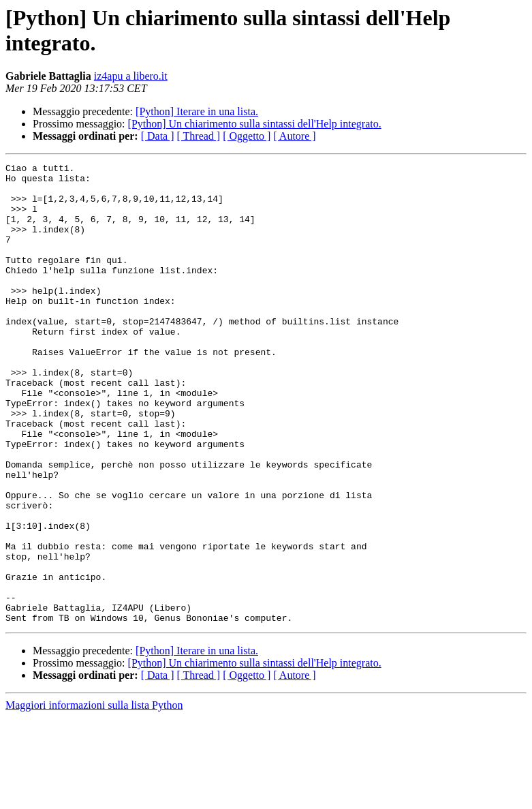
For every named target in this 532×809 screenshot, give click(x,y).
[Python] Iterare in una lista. (197, 111)
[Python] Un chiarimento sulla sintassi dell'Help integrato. (255, 124)
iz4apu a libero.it (131, 76)
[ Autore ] (294, 136)
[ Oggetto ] (247, 136)
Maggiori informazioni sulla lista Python (94, 797)
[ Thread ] (199, 136)
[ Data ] (158, 136)
